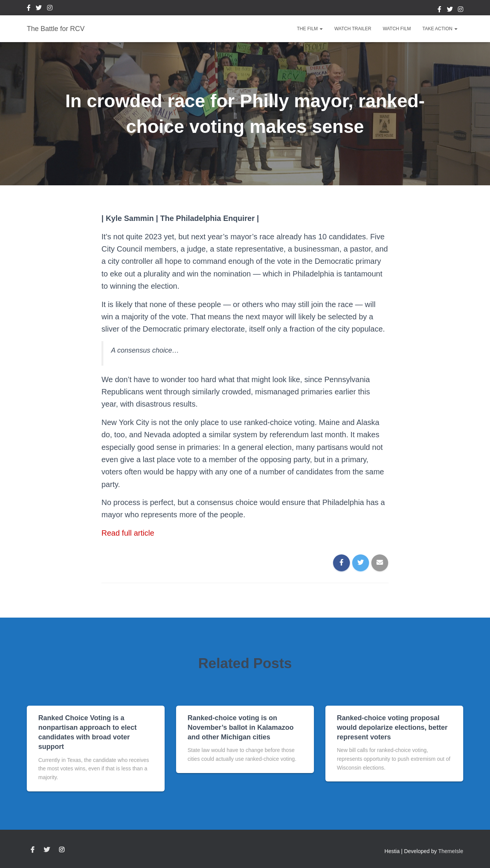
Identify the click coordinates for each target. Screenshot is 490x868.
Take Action (440, 29)
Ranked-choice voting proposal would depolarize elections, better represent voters (392, 727)
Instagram (50, 9)
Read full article (128, 533)
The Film (310, 29)
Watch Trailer (353, 29)
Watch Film (397, 29)
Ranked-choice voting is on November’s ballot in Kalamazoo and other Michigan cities (241, 727)
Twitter (39, 9)
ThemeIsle (451, 851)
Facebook (29, 9)
